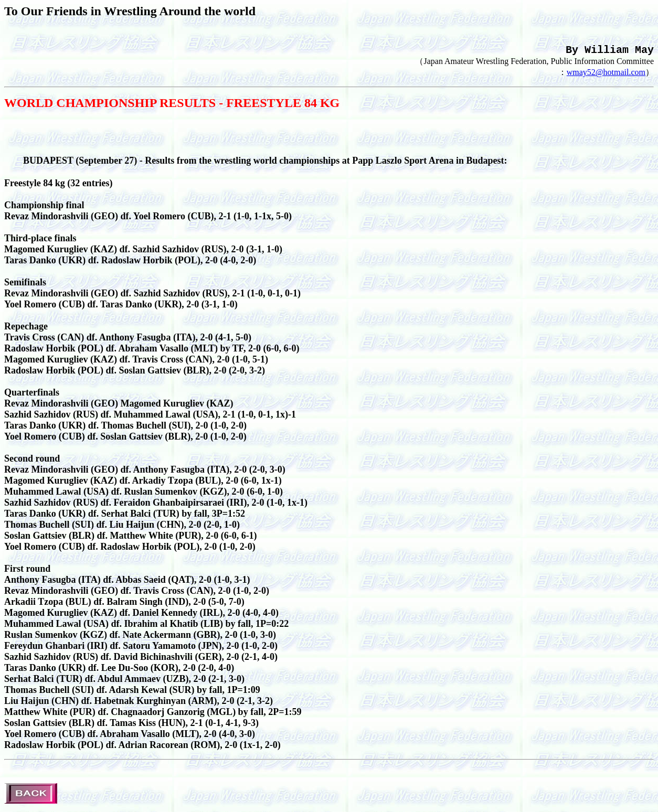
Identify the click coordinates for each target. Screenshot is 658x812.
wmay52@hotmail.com (606, 76)
